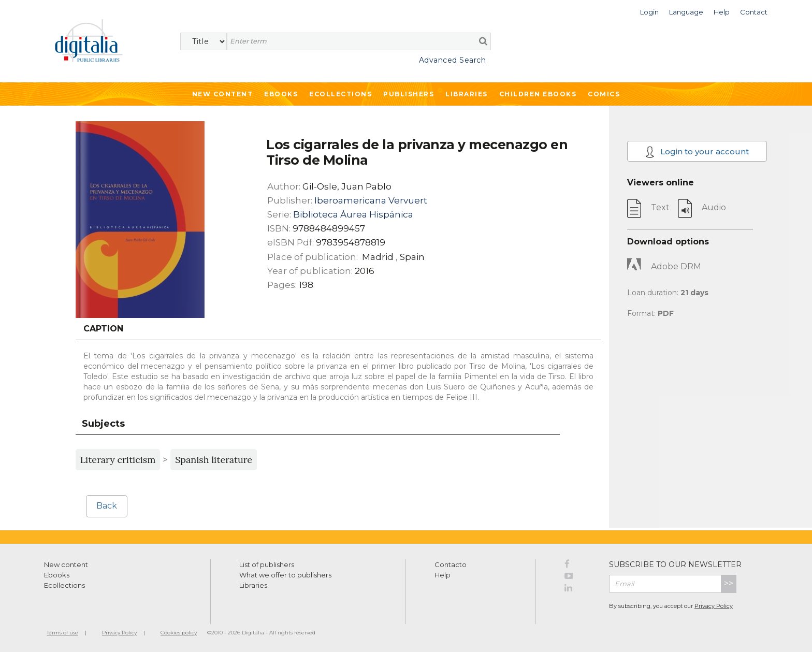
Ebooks (281, 94)
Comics (604, 94)
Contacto (451, 564)
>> (729, 583)
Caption (103, 329)
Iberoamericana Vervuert (371, 200)
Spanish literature (214, 460)
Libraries (467, 94)
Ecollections (340, 94)
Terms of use (62, 633)
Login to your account (697, 152)
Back (107, 506)
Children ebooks (538, 94)
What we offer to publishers (285, 575)
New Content (223, 94)
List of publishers (267, 564)
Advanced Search (453, 60)
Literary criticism (118, 460)
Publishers (409, 94)
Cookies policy (179, 633)
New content (66, 564)
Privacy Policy (714, 606)
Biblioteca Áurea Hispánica (353, 214)
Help (443, 575)
